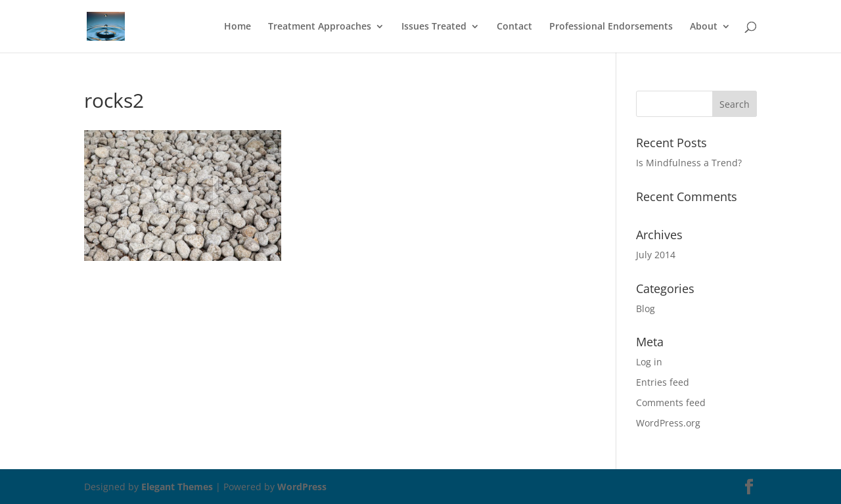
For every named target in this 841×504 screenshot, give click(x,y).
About (704, 27)
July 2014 (656, 255)
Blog (646, 309)
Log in (649, 362)
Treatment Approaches (320, 27)
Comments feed (671, 402)
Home (238, 27)
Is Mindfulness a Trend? (689, 163)
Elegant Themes (177, 487)
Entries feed (663, 382)
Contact (514, 27)
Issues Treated (434, 27)
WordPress (302, 487)
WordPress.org (668, 423)
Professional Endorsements (611, 27)
